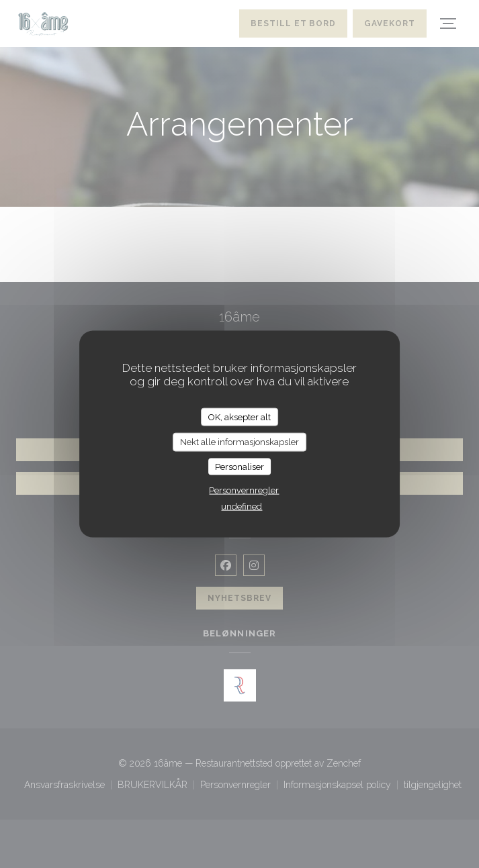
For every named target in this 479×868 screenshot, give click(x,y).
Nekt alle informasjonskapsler (239, 442)
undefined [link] (242, 507)
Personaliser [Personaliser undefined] (239, 466)
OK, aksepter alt (239, 417)
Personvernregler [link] (244, 490)
